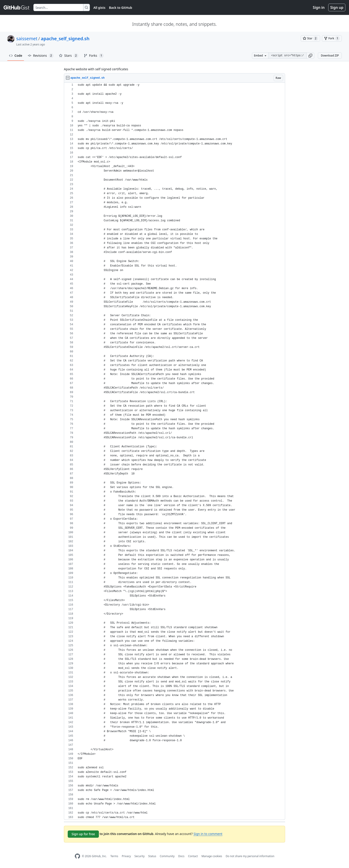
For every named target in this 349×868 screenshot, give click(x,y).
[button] (310, 56)
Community (167, 856)
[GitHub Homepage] (77, 856)
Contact (193, 856)
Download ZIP (330, 55)
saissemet (27, 39)
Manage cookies (212, 856)
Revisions (41, 56)
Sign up (337, 7)
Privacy (126, 856)
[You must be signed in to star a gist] (310, 38)
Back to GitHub (121, 8)
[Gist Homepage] (17, 7)
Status (152, 856)
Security (140, 856)
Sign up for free (83, 834)
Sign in (319, 7)
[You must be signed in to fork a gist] (332, 38)
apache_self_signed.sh (65, 39)
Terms (114, 856)
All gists (99, 8)
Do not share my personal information (250, 856)
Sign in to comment (208, 834)
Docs (181, 856)
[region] (174, 451)
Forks (94, 56)
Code (16, 55)
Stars (69, 56)
